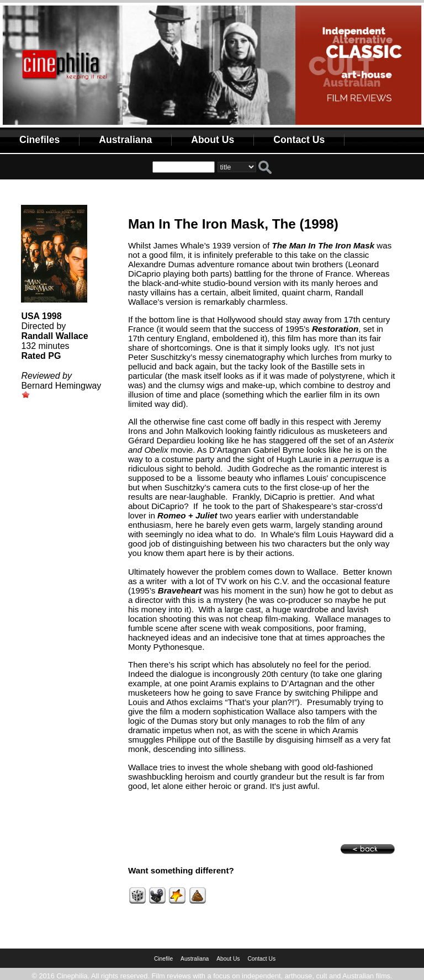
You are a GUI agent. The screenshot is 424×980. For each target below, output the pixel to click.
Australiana (125, 140)
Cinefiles (39, 140)
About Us (213, 140)
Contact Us (299, 140)
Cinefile (163, 959)
